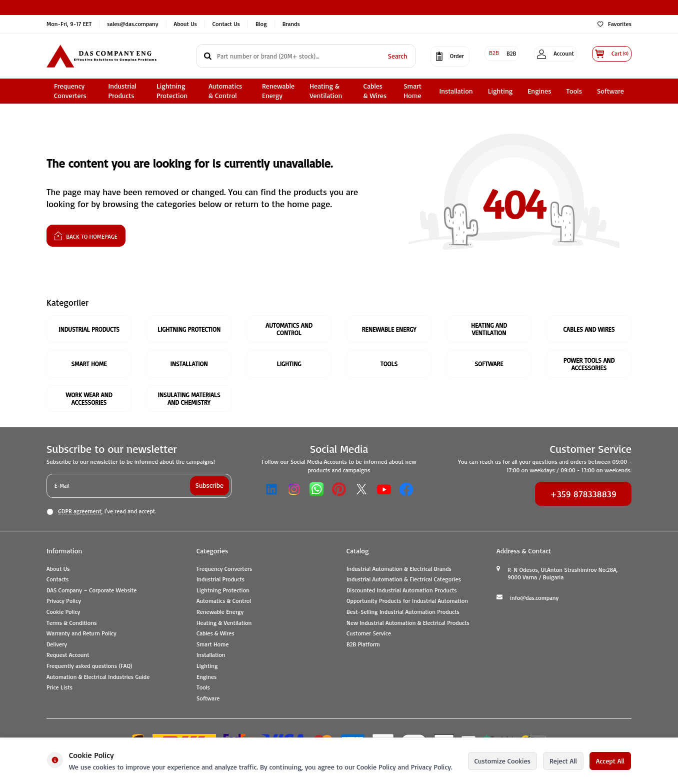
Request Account (68, 657)
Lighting (500, 91)
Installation (456, 91)
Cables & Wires (375, 91)
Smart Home (412, 91)
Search (382, 56)
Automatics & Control (225, 91)
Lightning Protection (172, 91)
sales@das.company (132, 24)
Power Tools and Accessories (589, 365)
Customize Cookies (502, 761)
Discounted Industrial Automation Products (402, 592)
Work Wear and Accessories (89, 400)
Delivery (57, 646)
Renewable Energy (278, 91)
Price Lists (59, 689)
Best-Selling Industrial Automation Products (403, 613)
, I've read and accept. (101, 513)
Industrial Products (122, 91)
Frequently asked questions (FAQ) (89, 667)
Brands (291, 24)
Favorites (614, 24)
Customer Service (369, 635)
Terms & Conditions (71, 624)
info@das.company (534, 599)
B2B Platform (363, 646)
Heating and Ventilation (489, 329)
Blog (261, 24)
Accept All (610, 761)
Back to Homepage (86, 235)
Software (610, 91)
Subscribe (209, 487)
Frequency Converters (70, 91)
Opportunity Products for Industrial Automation (407, 603)
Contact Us (226, 24)
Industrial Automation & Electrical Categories (404, 581)
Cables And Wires (589, 329)
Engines (539, 91)
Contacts (57, 581)
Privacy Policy (64, 603)
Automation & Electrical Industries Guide (98, 678)
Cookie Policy (63, 613)
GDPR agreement (79, 513)
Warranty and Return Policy (81, 635)
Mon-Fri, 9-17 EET (69, 24)
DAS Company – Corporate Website (91, 592)
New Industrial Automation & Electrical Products (408, 624)
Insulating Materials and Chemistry (189, 400)
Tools (574, 91)
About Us (185, 24)
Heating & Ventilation (326, 91)
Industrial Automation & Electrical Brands (399, 570)
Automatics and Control (289, 329)
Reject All (563, 761)
